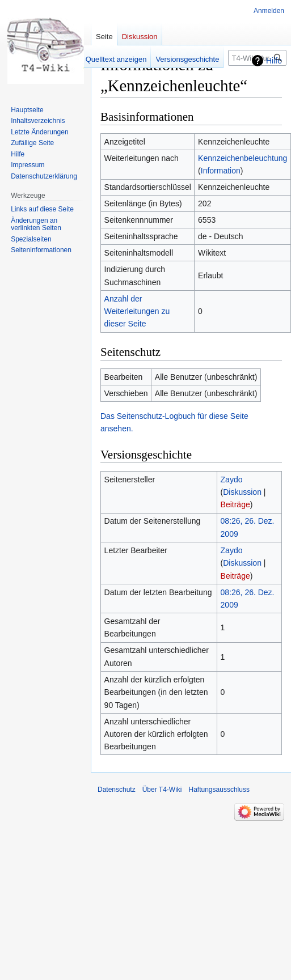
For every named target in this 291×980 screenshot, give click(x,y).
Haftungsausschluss (219, 790)
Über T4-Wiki (162, 790)
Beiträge (235, 504)
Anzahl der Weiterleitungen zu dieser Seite (137, 311)
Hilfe (274, 61)
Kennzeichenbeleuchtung (242, 158)
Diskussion (242, 492)
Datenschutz (117, 790)
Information (221, 171)
